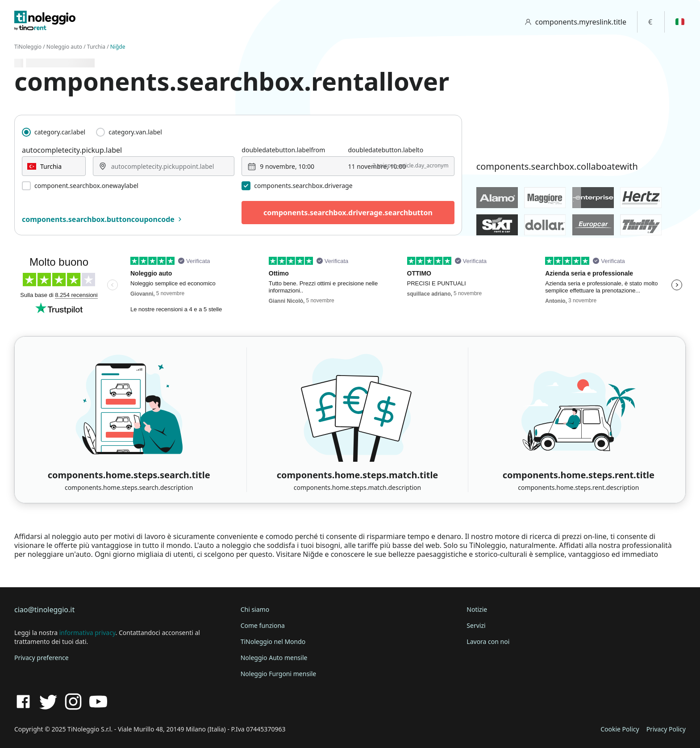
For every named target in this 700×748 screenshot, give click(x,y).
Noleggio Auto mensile (274, 658)
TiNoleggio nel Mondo (273, 641)
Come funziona (263, 625)
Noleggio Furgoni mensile (279, 674)
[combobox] (54, 166)
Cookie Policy (620, 729)
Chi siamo (255, 609)
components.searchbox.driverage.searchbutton (348, 213)
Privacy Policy (666, 729)
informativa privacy (87, 633)
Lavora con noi (488, 641)
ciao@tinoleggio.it (44, 610)
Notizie (477, 609)
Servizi (476, 625)
